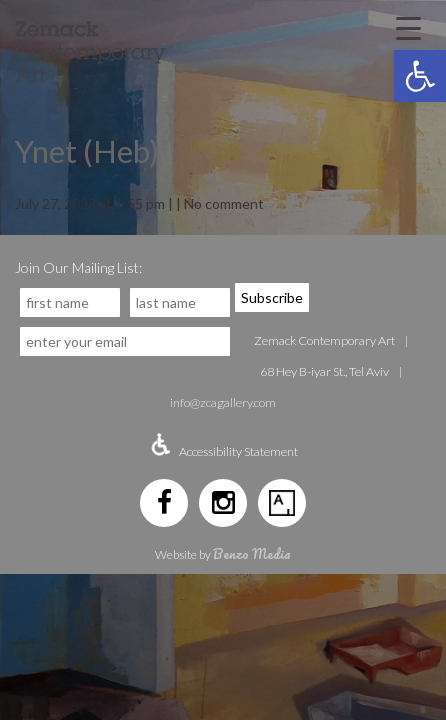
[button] (420, 76)
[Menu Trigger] (409, 27)
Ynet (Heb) (87, 151)
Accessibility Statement (238, 451)
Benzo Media (252, 553)
